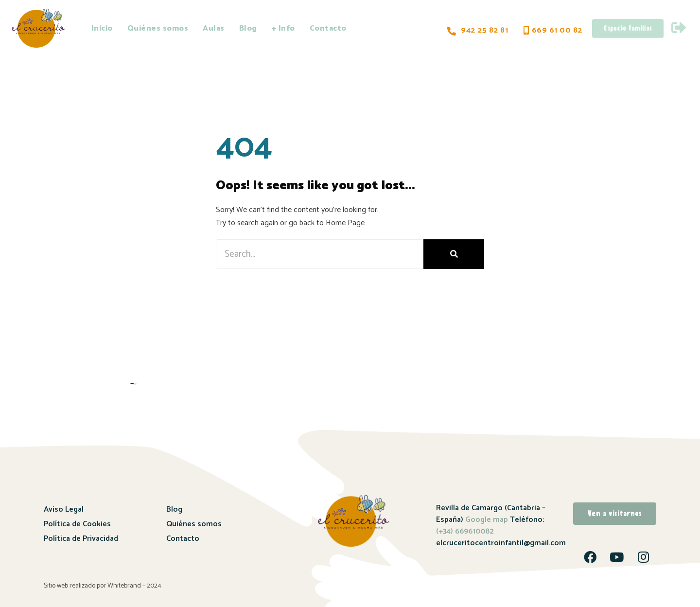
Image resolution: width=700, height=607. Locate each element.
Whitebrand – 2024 (134, 586)
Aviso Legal (64, 509)
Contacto (328, 28)
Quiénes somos (158, 28)
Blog (248, 28)
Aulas (214, 28)
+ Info (283, 28)
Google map (487, 520)
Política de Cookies (77, 524)
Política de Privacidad (81, 539)
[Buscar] (454, 254)
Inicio (102, 28)
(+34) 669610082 (465, 531)
